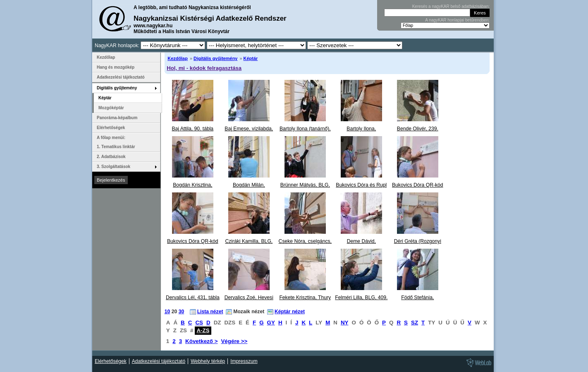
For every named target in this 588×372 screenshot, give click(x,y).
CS (199, 323)
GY (271, 323)
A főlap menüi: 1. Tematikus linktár (116, 142)
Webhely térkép (208, 361)
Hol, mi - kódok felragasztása (204, 68)
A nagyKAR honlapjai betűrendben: (457, 20)
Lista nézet (210, 312)
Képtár (251, 58)
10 (167, 312)
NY (345, 323)
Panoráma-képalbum (117, 118)
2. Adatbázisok (111, 157)
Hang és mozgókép (116, 67)
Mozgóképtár (111, 108)
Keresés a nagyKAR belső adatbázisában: (451, 6)
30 (182, 312)
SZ (415, 323)
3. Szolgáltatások (114, 167)
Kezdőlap (178, 58)
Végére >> (234, 341)
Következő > (201, 341)
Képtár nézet (290, 312)
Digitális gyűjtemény (215, 58)
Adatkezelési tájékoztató (121, 77)
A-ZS (203, 330)
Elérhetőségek (111, 128)
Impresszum (244, 361)
